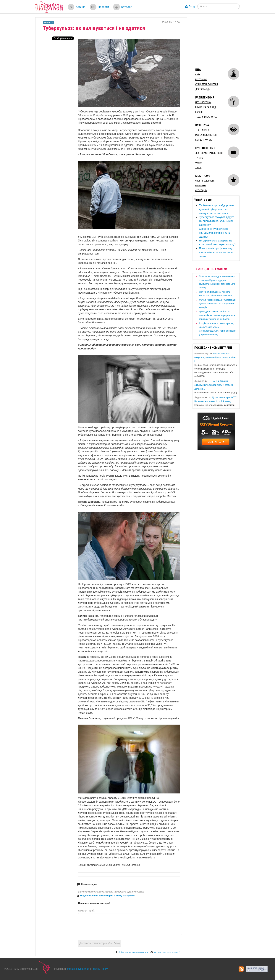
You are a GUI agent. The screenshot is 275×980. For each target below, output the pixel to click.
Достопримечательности (209, 153)
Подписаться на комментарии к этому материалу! (108, 896)
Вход (192, 6)
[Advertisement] (220, 41)
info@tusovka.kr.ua (78, 969)
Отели (199, 163)
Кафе (198, 75)
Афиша (81, 7)
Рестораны (201, 79)
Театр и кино (202, 130)
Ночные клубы (203, 102)
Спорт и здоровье (205, 181)
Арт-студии (201, 190)
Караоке (199, 112)
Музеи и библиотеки (206, 135)
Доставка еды (203, 89)
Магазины (201, 186)
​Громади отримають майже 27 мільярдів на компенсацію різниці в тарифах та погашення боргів (217, 315)
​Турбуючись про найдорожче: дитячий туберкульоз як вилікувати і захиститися (217, 209)
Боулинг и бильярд (206, 107)
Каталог (126, 7)
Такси (198, 168)
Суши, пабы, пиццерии (207, 84)
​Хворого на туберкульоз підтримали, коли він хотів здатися (215, 233)
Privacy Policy (100, 969)
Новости (103, 7)
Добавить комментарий (100, 943)
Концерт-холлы (204, 140)
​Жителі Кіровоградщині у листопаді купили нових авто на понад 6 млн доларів (217, 304)
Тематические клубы (206, 117)
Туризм (199, 158)
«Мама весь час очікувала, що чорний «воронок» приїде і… (215, 357)
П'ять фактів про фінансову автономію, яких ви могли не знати (216, 252)
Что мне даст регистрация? (167, 952)
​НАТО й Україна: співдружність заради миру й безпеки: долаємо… (214, 385)
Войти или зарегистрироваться (133, 952)
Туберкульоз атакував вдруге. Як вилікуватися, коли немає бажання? (217, 221)
